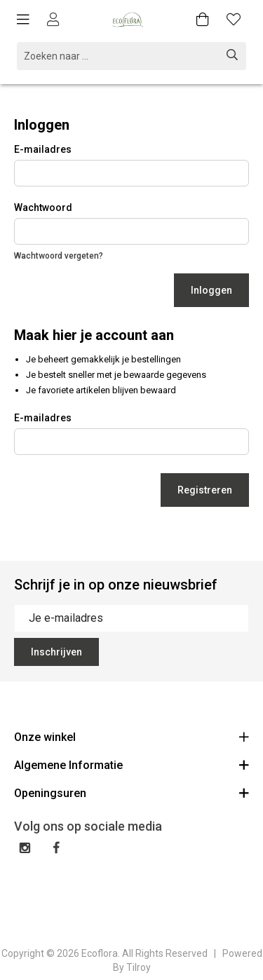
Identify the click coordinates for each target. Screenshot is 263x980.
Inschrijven (56, 652)
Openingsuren (131, 792)
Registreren (205, 490)
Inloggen (211, 290)
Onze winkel (131, 736)
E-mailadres (43, 149)
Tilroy (139, 967)
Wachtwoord (43, 207)
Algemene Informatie (131, 764)
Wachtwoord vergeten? (59, 256)
